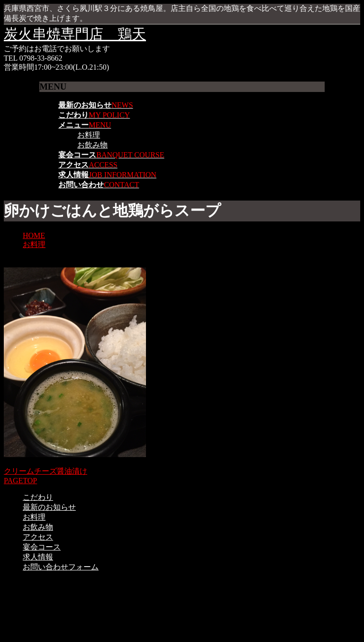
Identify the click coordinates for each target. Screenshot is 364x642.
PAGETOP (20, 481)
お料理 (89, 135)
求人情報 (38, 557)
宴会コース (42, 547)
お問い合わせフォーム (61, 567)
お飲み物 (92, 145)
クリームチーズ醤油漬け (45, 471)
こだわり (38, 497)
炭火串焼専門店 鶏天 (75, 34)
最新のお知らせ (49, 507)
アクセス (38, 537)
